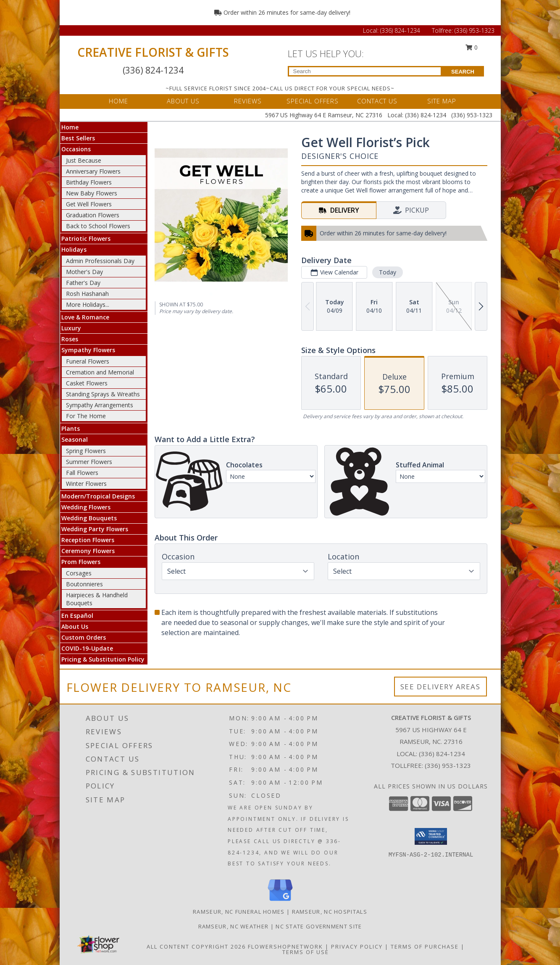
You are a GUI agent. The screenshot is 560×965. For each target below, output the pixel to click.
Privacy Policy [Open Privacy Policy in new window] (357, 947)
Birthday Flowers (89, 182)
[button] (431, 836)
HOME (118, 101)
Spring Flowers (86, 451)
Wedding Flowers (86, 507)
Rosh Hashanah (87, 294)
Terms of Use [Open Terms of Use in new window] (306, 952)
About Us (75, 626)
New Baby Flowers (92, 193)
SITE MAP (442, 101)
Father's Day (83, 283)
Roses (70, 339)
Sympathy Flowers (88, 350)
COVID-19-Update (87, 648)
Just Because (84, 160)
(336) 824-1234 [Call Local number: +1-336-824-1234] (401, 30)
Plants (71, 428)
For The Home (86, 416)
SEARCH (463, 72)
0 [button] (471, 47)
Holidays (74, 249)
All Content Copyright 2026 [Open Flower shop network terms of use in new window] (196, 947)
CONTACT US (377, 101)
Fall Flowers (82, 473)
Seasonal (75, 439)
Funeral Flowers (88, 361)
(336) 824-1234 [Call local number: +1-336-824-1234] (442, 754)
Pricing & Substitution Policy (103, 659)
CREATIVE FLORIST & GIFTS (153, 52)
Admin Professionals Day (100, 261)
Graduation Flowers (93, 215)
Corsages (79, 573)
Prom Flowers (81, 562)
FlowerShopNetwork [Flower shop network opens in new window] (285, 947)
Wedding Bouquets (89, 518)
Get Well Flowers (89, 204)
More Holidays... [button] (88, 305)
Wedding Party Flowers (95, 529)
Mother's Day (84, 272)
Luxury (71, 328)
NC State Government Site (319, 926)
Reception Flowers (88, 540)
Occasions (76, 149)
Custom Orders (84, 637)
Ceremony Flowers (88, 551)
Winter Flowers (86, 484)
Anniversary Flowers (93, 171)
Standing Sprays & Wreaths (103, 394)
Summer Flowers (89, 462)
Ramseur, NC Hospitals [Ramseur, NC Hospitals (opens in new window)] (330, 912)
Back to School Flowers (98, 226)
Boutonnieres (84, 584)
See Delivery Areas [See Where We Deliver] (440, 687)
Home (70, 127)
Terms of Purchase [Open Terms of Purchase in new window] (425, 947)
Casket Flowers (87, 383)
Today (387, 272)
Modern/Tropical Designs (98, 496)
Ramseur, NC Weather (234, 926)
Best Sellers (78, 138)
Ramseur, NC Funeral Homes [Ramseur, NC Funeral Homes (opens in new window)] (239, 912)
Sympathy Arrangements (100, 405)
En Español (77, 616)
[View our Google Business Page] (280, 901)
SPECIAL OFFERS (313, 101)
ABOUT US (183, 101)
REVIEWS (248, 101)
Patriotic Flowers (86, 239)
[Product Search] (365, 71)
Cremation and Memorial (100, 372)
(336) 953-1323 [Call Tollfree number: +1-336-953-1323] (475, 30)
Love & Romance (85, 317)
